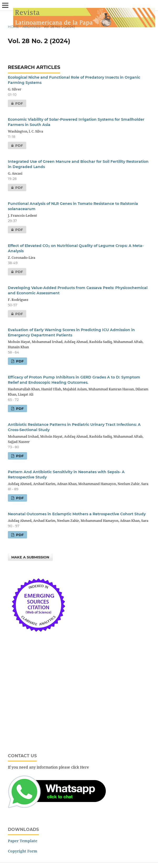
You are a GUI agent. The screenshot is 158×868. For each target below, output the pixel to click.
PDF (15, 103)
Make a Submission (30, 557)
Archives (31, 27)
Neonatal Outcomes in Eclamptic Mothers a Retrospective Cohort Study (77, 514)
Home (14, 27)
